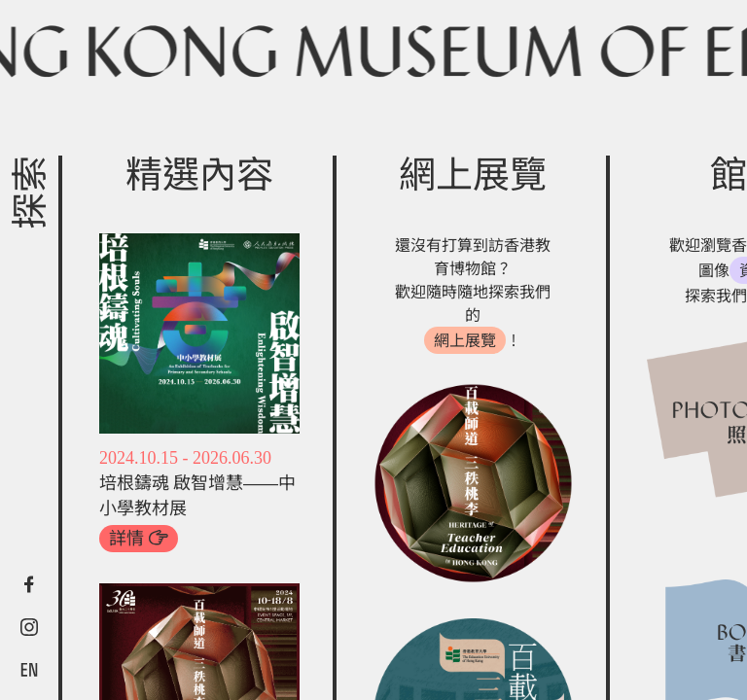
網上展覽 (465, 340)
